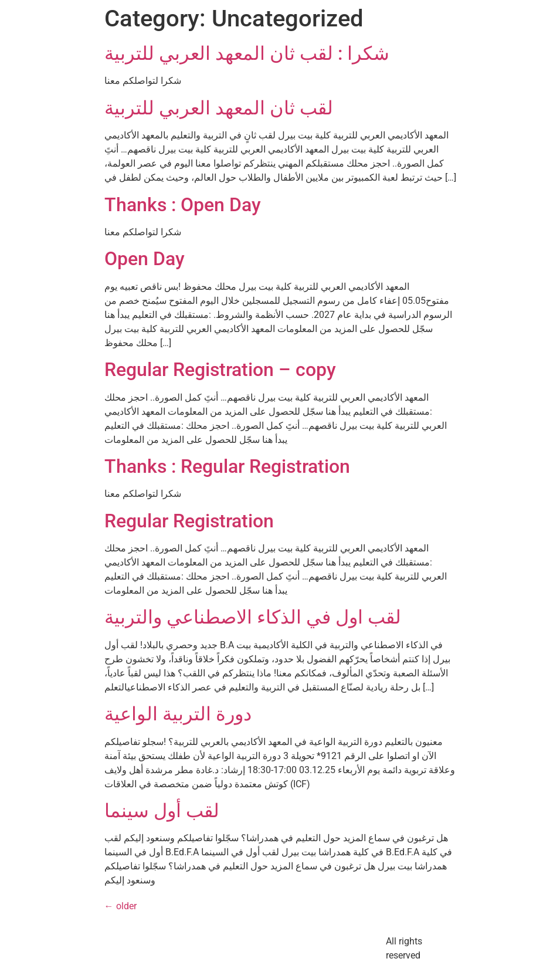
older (121, 906)
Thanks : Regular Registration (227, 466)
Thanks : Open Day (183, 205)
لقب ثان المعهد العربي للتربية (219, 108)
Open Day (145, 259)
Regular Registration (189, 521)
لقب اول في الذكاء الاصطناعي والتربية (253, 617)
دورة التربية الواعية (178, 714)
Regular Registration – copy (220, 370)
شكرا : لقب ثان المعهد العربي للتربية (247, 53)
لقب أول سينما (162, 811)
